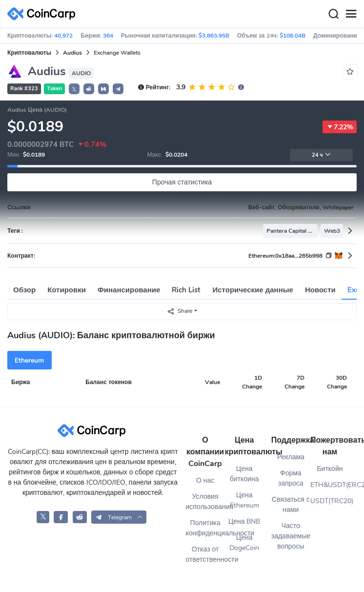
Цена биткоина (244, 474)
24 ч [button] (321, 155)
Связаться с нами (291, 505)
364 (108, 36)
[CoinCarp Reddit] (80, 517)
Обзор (24, 290)
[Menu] (351, 14)
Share (180, 311)
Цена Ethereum (244, 500)
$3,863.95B (214, 36)
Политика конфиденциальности (205, 528)
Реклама (291, 457)
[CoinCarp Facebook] (61, 517)
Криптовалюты (29, 53)
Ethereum (29, 360)
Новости (320, 290)
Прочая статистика (182, 182)
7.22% (340, 127)
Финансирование (129, 290)
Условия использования (205, 502)
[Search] (333, 14)
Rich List (186, 290)
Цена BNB (244, 521)
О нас (205, 480)
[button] (89, 89)
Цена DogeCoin (244, 543)
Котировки (67, 290)
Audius (72, 53)
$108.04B (293, 36)
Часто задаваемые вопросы (291, 536)
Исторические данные (253, 290)
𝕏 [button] (74, 89)
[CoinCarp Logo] (44, 14)
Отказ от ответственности (205, 554)
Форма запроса (291, 478)
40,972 (63, 36)
